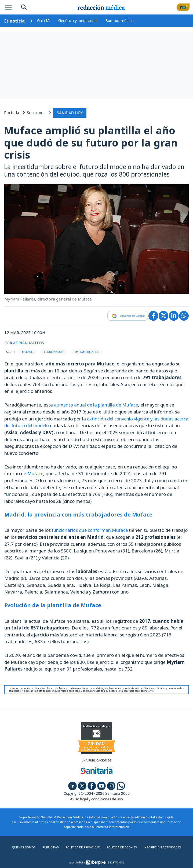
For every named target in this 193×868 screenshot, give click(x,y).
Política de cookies (122, 846)
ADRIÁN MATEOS (30, 342)
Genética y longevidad (77, 21)
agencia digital (77, 861)
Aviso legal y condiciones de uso (96, 798)
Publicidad (48, 846)
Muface (36, 472)
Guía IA (43, 21)
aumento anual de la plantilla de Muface (97, 404)
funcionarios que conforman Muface (91, 529)
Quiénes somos (22, 846)
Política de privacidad (81, 846)
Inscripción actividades (163, 846)
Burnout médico (119, 21)
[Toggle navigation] (8, 7)
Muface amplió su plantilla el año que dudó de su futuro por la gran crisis (91, 142)
